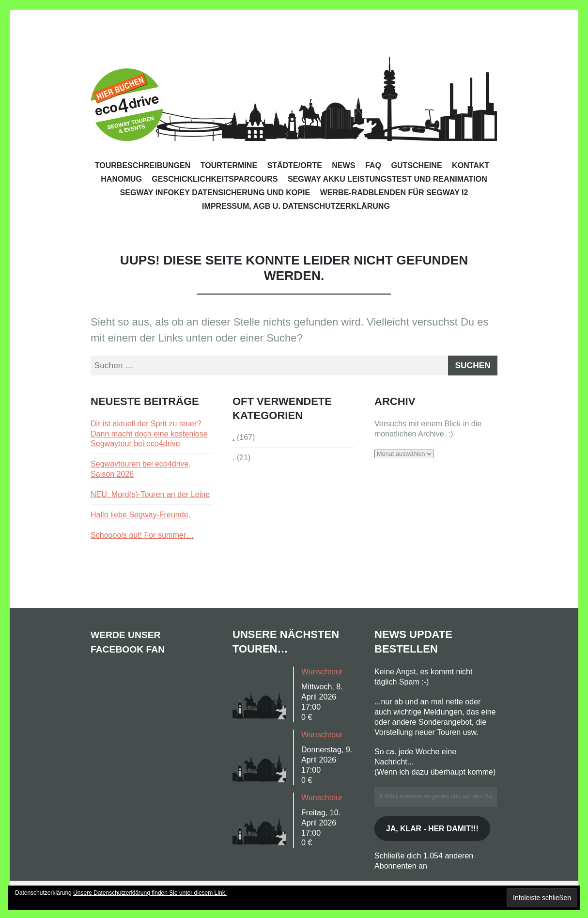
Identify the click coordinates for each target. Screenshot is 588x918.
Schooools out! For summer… (142, 537)
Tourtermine (229, 165)
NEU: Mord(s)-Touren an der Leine (150, 497)
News (343, 165)
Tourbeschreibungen (143, 165)
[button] (262, 696)
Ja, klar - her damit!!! (436, 838)
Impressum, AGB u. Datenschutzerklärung (296, 206)
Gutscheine (416, 165)
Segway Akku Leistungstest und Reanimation (387, 179)
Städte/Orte (295, 165)
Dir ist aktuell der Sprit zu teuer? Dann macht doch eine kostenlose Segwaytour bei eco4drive (149, 436)
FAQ (373, 165)
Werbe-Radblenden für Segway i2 (394, 192)
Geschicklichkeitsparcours (215, 179)
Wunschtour (322, 674)
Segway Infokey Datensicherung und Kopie (215, 192)
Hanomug (121, 179)
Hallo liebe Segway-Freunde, (140, 517)
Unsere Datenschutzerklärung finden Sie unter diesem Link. (150, 893)
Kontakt (471, 165)
